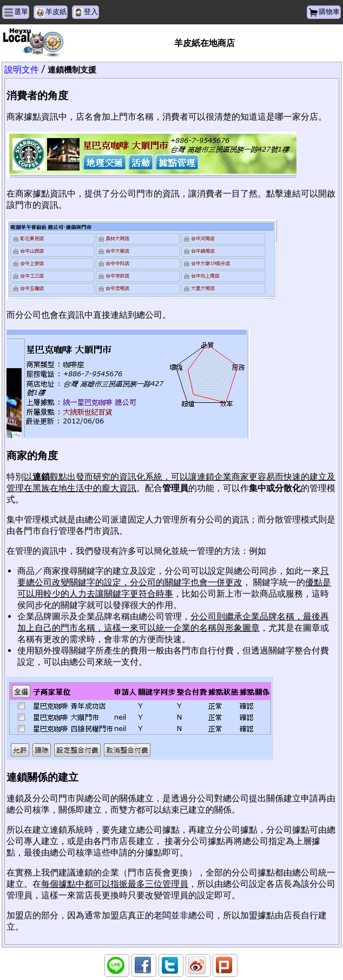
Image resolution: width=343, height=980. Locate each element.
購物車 (329, 12)
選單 (21, 12)
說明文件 (22, 70)
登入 (91, 12)
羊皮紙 (56, 12)
